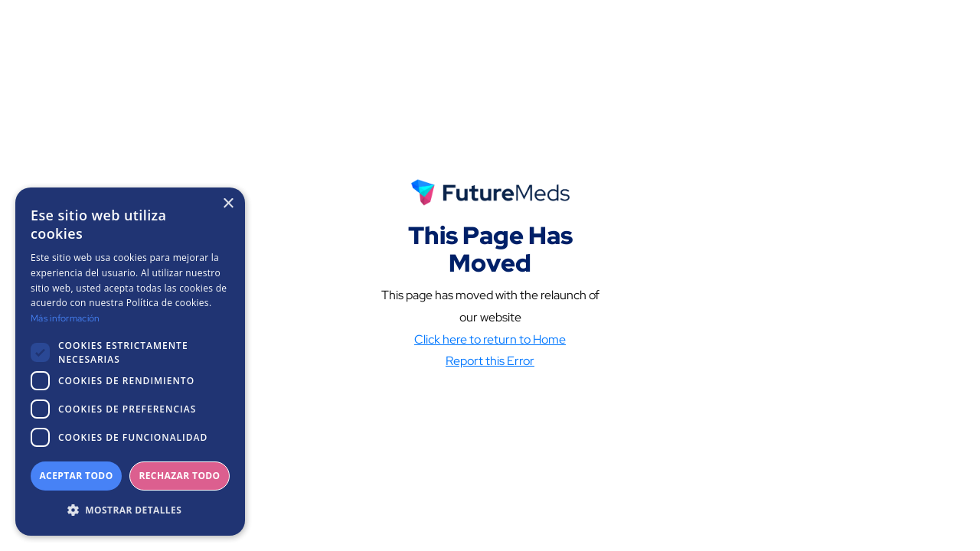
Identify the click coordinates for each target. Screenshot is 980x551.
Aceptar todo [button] (76, 476)
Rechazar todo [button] (179, 476)
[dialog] (130, 362)
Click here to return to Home (490, 346)
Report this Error (490, 368)
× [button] (228, 204)
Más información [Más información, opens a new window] (65, 318)
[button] (130, 510)
